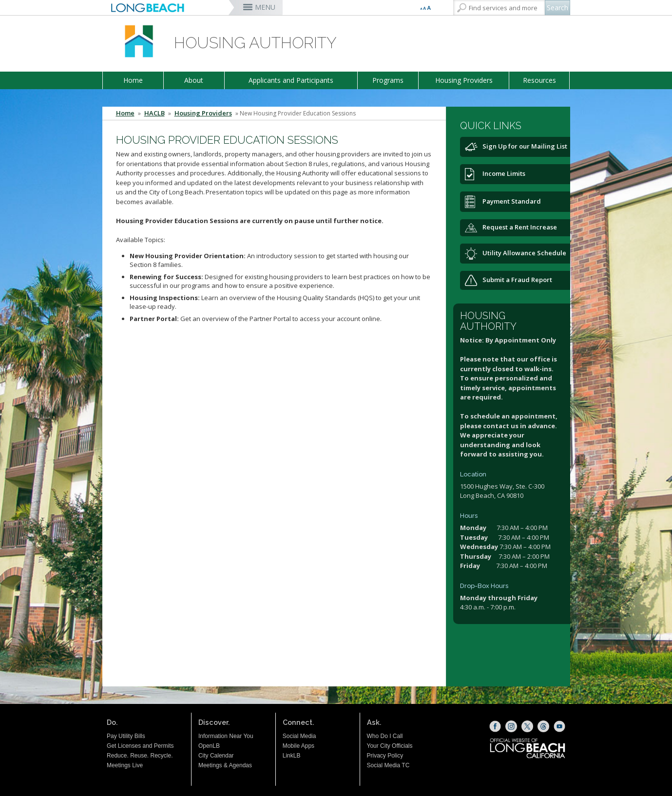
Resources (539, 80)
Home (133, 80)
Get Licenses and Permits (140, 746)
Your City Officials (390, 746)
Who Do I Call (385, 736)
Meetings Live (125, 765)
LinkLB (292, 756)
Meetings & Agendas (225, 765)
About (194, 80)
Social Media (299, 736)
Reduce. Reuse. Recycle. (140, 756)
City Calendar (216, 756)
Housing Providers (464, 80)
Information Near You (226, 736)
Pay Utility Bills (126, 736)
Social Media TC (388, 765)
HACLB (154, 113)
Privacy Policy (385, 756)
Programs (388, 80)
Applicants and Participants (291, 80)
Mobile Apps (298, 746)
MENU (265, 7)
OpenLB (209, 746)
